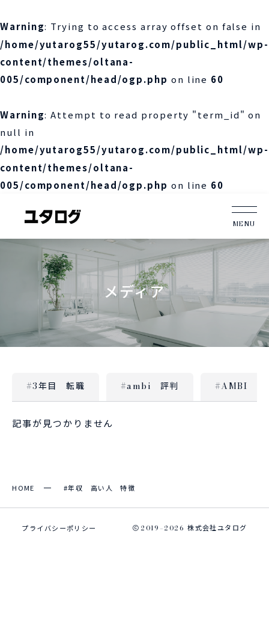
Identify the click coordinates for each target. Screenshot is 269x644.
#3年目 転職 (56, 385)
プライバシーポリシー (59, 528)
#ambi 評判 (150, 385)
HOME (23, 488)
